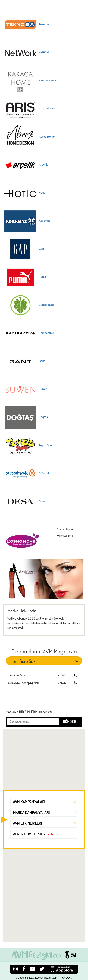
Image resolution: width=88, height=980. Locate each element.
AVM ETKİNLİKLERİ (27, 823)
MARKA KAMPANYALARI (31, 812)
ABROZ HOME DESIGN (34, 834)
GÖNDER (70, 721)
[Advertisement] (43, 757)
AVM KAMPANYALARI (29, 802)
